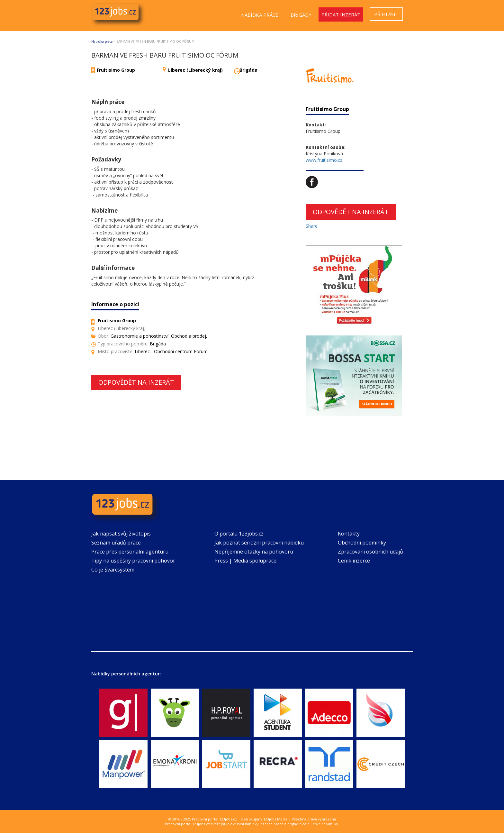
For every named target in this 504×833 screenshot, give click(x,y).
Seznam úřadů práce (116, 543)
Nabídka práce (260, 15)
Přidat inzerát (341, 14)
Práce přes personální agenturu (130, 552)
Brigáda (248, 70)
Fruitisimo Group (116, 70)
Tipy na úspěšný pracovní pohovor (133, 561)
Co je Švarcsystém (113, 570)
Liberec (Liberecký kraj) (195, 70)
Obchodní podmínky (362, 543)
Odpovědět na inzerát (136, 382)
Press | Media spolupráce (245, 561)
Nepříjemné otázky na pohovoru (254, 552)
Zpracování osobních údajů (370, 552)
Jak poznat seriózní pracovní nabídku (259, 543)
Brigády (301, 15)
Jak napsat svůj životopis (121, 534)
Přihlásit (386, 14)
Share (312, 226)
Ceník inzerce (354, 561)
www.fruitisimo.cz (324, 160)
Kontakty (349, 534)
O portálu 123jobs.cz (239, 534)
